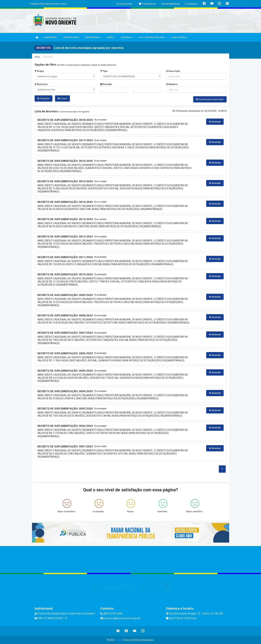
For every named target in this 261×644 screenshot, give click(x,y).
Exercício (41, 84)
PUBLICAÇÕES (180, 37)
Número (172, 84)
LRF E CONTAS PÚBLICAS (152, 37)
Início (37, 57)
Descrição (173, 71)
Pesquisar (43, 98)
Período (106, 84)
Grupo (39, 71)
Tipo (104, 71)
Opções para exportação (210, 99)
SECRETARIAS (93, 37)
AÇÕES (111, 37)
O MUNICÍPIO (51, 37)
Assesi (118, 640)
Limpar (63, 98)
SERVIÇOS (127, 37)
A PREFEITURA (72, 37)
